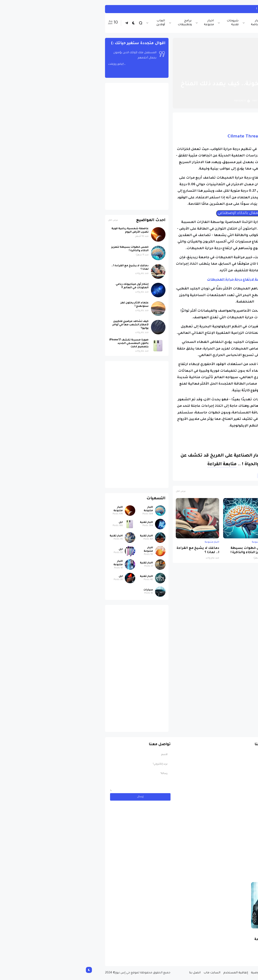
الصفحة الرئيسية (217, 74)
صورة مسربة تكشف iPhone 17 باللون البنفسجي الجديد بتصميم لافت (47, 343)
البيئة (206, 476)
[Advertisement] (55, 146)
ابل (39, 522)
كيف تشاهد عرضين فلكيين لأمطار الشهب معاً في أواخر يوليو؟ (49, 325)
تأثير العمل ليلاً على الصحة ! (193, 9)
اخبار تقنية (196, 23)
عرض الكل (99, 492)
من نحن (203, 973)
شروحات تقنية (151, 23)
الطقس (193, 476)
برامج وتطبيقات (103, 23)
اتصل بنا (113, 973)
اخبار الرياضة (174, 23)
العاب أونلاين (79, 23)
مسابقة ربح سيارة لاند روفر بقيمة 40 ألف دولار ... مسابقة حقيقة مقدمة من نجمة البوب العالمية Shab (201, 947)
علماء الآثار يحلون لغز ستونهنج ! (53, 305)
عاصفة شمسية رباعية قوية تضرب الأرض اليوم (212, 550)
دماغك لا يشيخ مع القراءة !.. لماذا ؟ (116, 550)
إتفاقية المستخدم (154, 973)
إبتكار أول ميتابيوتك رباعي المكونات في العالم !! (50, 286)
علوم (179, 476)
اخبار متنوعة (127, 23)
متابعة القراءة (140, 465)
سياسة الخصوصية (182, 973)
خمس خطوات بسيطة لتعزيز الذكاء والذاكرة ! (167, 550)
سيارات (66, 590)
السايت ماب (130, 973)
